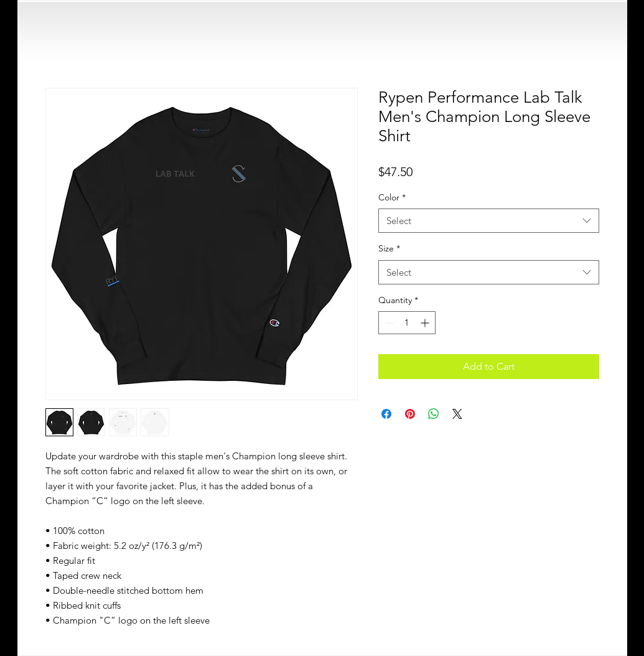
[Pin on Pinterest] (410, 414)
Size (389, 248)
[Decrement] (388, 323)
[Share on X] (457, 414)
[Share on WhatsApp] (434, 414)
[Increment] (426, 323)
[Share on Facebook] (386, 414)
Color (392, 197)
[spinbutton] (407, 323)
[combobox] (489, 221)
